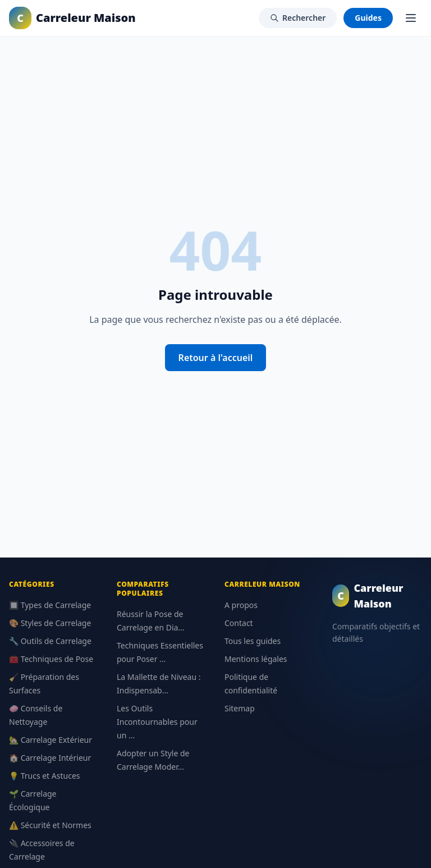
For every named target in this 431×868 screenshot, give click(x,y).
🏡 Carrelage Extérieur (51, 740)
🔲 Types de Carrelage (50, 605)
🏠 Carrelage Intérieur (50, 758)
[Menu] (411, 18)
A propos (241, 605)
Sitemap (240, 708)
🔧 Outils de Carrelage (50, 641)
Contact (239, 623)
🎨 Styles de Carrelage (50, 623)
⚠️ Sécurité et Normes (50, 825)
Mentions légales (256, 659)
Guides (368, 18)
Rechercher (298, 18)
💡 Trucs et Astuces (45, 776)
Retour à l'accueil (216, 358)
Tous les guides (253, 641)
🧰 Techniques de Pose (51, 659)
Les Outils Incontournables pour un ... (157, 722)
